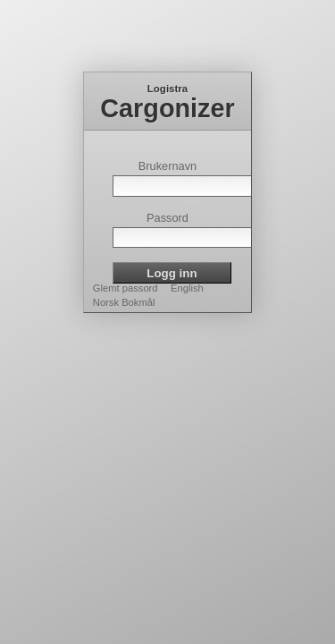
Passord (167, 218)
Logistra (167, 89)
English (187, 288)
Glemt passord (126, 288)
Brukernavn (167, 166)
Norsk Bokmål (124, 302)
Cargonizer (167, 108)
